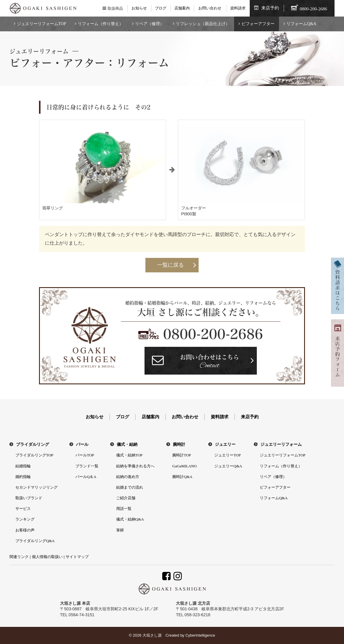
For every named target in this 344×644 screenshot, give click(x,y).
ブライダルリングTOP (34, 455)
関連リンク (19, 557)
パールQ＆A (86, 477)
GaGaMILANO (184, 466)
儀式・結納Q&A (130, 519)
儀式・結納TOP (129, 455)
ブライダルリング (33, 444)
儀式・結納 (127, 444)
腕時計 (179, 444)
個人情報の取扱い (47, 557)
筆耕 (120, 530)
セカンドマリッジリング (36, 487)
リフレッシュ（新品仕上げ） (203, 24)
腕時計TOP (182, 455)
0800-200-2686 (213, 334)
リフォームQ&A (301, 24)
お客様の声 (25, 530)
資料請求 (238, 8)
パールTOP (85, 455)
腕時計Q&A (182, 477)
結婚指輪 (23, 466)
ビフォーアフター (258, 24)
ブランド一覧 (87, 466)
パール (82, 444)
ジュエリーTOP (227, 455)
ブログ (161, 8)
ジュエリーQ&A (228, 466)
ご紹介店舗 (126, 498)
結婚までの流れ (130, 487)
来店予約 (270, 8)
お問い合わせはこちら (210, 362)
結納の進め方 (128, 477)
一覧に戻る (171, 265)
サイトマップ (77, 557)
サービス (23, 509)
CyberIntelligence (200, 635)
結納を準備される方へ (135, 466)
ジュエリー (225, 444)
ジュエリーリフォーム (281, 444)
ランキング (25, 519)
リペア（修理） (150, 24)
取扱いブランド (29, 498)
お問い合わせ (210, 8)
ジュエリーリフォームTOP (41, 24)
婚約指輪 (23, 477)
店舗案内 (182, 8)
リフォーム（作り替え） (100, 24)
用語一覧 (124, 509)
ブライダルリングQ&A (35, 541)
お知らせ (139, 8)
